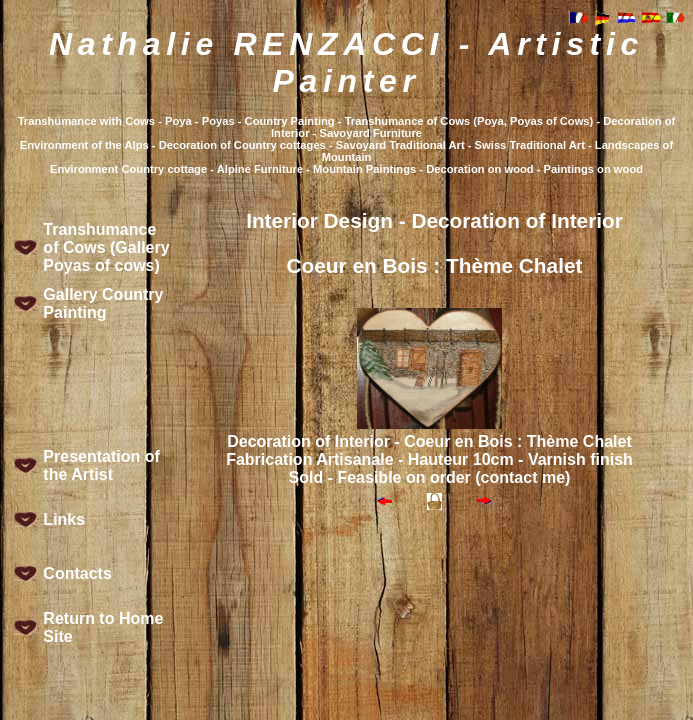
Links (64, 519)
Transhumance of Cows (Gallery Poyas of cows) (106, 247)
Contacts (77, 573)
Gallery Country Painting (103, 303)
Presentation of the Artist (101, 465)
